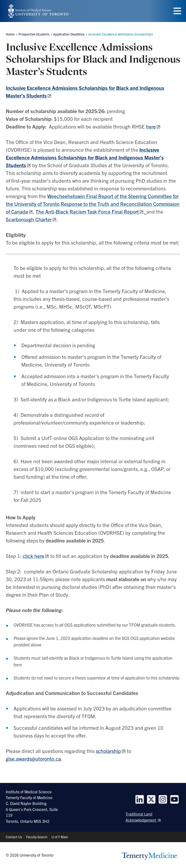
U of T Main (60, 837)
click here (33, 556)
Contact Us (14, 837)
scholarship (108, 751)
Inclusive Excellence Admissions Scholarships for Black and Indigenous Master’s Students (85, 157)
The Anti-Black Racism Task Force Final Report (87, 211)
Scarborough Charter (29, 219)
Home (10, 34)
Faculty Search (37, 837)
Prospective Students (34, 34)
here (151, 126)
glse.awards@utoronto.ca (33, 759)
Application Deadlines (69, 34)
